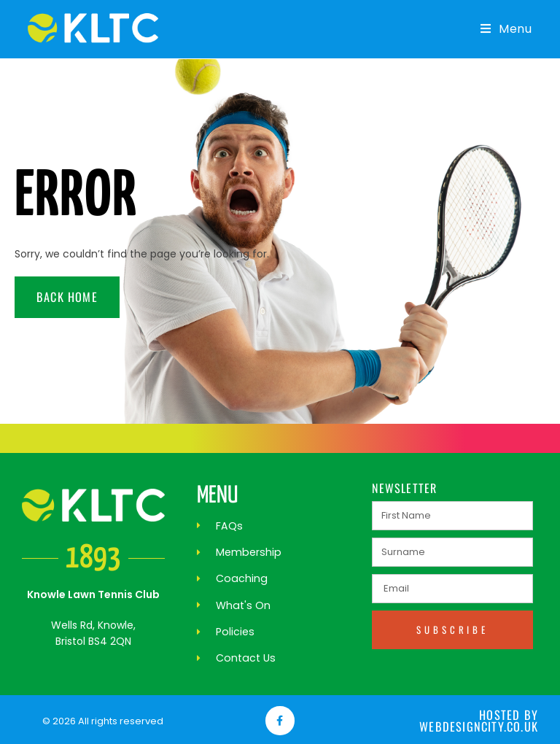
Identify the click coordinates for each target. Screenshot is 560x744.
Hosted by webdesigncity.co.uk (480, 719)
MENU (218, 496)
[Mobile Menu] (501, 29)
